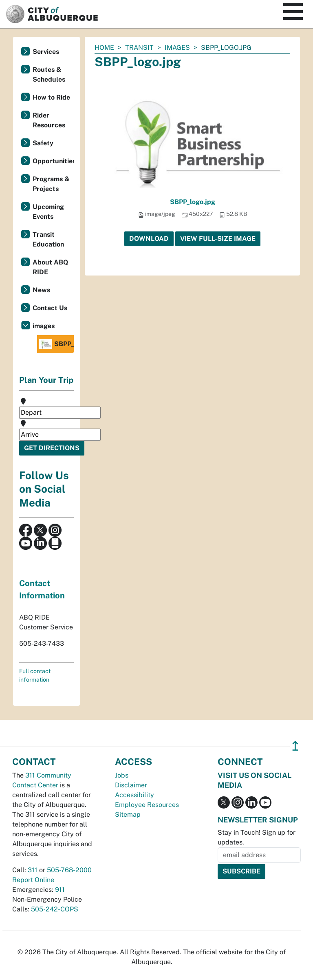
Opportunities (53, 161)
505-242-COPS (55, 909)
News (41, 290)
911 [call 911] (60, 890)
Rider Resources (49, 120)
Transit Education (48, 239)
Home (104, 48)
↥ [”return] (295, 746)
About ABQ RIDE (50, 267)
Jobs (122, 775)
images (177, 48)
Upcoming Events (48, 212)
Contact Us (50, 308)
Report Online (33, 880)
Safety (43, 143)
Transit (139, 48)
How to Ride (51, 97)
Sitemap (128, 814)
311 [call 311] (33, 870)
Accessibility (134, 795)
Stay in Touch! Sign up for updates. (257, 837)
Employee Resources (147, 805)
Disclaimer (131, 785)
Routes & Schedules (49, 74)
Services (46, 52)
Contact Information (42, 589)
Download (149, 239)
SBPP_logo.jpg (193, 202)
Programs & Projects (51, 184)
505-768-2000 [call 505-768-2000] (69, 870)
